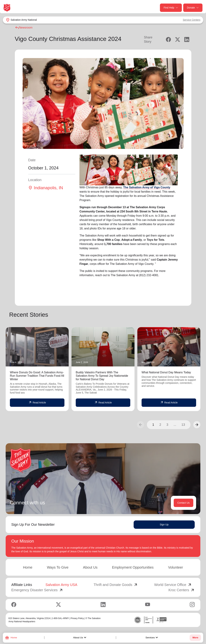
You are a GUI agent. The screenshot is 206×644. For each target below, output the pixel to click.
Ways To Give (58, 567)
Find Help (171, 8)
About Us (80, 638)
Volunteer (176, 567)
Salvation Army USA (61, 585)
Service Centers (192, 20)
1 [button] (153, 425)
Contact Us (183, 503)
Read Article (37, 403)
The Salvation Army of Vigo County (147, 187)
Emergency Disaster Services (37, 590)
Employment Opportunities (133, 567)
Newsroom (24, 28)
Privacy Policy (77, 618)
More (195, 638)
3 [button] (167, 425)
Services (152, 638)
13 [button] (183, 425)
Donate (193, 8)
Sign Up (164, 525)
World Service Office (173, 585)
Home (28, 567)
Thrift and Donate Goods (116, 585)
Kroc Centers (182, 590)
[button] (197, 425)
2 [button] (160, 425)
